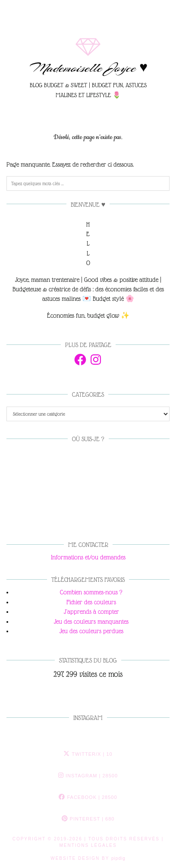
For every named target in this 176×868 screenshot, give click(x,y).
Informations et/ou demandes (88, 557)
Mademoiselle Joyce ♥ (88, 68)
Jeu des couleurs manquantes (91, 622)
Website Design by (88, 858)
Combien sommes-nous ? (91, 592)
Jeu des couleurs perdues (91, 631)
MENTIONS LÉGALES (88, 845)
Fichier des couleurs (91, 602)
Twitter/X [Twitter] (88, 754)
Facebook (88, 797)
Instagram (88, 776)
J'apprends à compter (91, 612)
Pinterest (88, 819)
